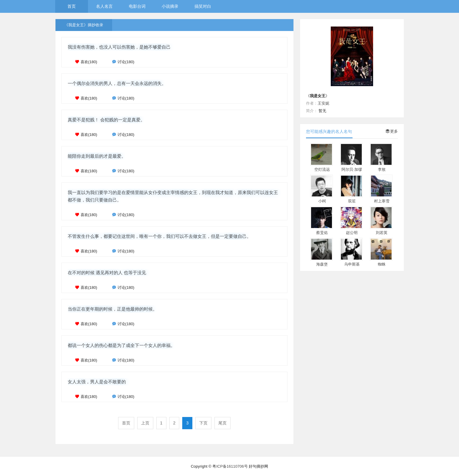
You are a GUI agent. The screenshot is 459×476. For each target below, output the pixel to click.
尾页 (222, 423)
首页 (72, 6)
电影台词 (137, 6)
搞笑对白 (203, 6)
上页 (145, 423)
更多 (392, 131)
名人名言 (104, 6)
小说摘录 (170, 6)
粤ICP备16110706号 (230, 466)
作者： (312, 103)
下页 (203, 423)
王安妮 (323, 103)
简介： (312, 111)
